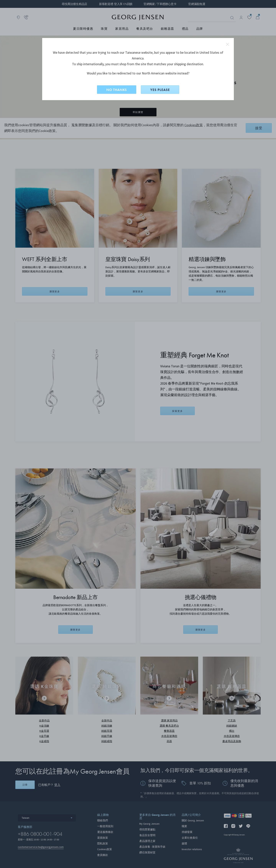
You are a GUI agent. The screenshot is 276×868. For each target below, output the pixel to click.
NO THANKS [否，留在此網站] (117, 90)
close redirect (228, 44)
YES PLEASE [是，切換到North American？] (160, 90)
